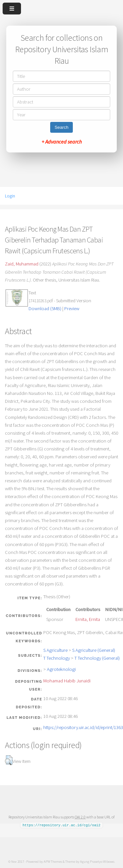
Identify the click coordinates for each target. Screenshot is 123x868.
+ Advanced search (62, 142)
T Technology (57, 658)
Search (61, 127)
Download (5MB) (45, 308)
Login (10, 196)
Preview (72, 308)
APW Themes (53, 861)
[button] (9, 760)
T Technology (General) (97, 658)
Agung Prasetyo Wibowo (97, 861)
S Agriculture (55, 650)
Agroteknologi (61, 669)
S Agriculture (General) (94, 650)
